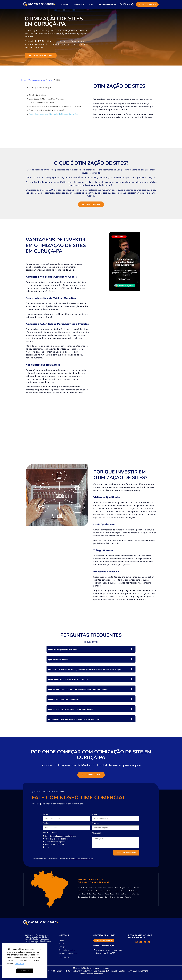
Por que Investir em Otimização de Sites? (46, 110)
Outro (47, 847)
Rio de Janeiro (91, 888)
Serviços (79, 4)
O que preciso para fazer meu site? (62, 650)
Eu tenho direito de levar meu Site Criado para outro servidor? (74, 719)
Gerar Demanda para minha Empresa (60, 836)
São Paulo (81, 888)
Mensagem (97, 833)
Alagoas (123, 888)
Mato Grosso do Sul (84, 894)
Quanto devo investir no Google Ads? (64, 699)
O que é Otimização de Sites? (41, 103)
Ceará (87, 891)
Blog (91, 4)
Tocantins (128, 897)
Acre (116, 888)
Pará (94, 894)
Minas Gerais (102, 888)
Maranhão (124, 891)
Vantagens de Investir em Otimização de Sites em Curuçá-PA (55, 106)
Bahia (81, 891)
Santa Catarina (110, 897)
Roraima (101, 897)
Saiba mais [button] (19, 964)
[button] (91, 649)
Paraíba (101, 894)
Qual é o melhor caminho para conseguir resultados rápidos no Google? (78, 689)
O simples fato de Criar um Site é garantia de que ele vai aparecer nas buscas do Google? (85, 670)
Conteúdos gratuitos (107, 4)
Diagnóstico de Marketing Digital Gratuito (47, 99)
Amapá (130, 888)
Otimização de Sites (37, 95)
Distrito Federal (96, 891)
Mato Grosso (134, 891)
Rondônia (93, 897)
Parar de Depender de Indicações (58, 839)
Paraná (111, 888)
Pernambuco (109, 894)
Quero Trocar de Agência (55, 842)
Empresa (96, 823)
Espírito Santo (108, 891)
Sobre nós (65, 4)
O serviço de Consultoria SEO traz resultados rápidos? (71, 709)
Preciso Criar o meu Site (55, 844)
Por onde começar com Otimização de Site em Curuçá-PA (53, 114)
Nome (45, 814)
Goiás (117, 891)
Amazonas (138, 888)
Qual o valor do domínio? (59, 660)
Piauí (117, 894)
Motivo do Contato (50, 832)
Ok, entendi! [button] (25, 971)
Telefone (46, 823)
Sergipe (120, 897)
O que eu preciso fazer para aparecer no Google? (68, 679)
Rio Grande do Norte (128, 894)
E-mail (95, 814)
